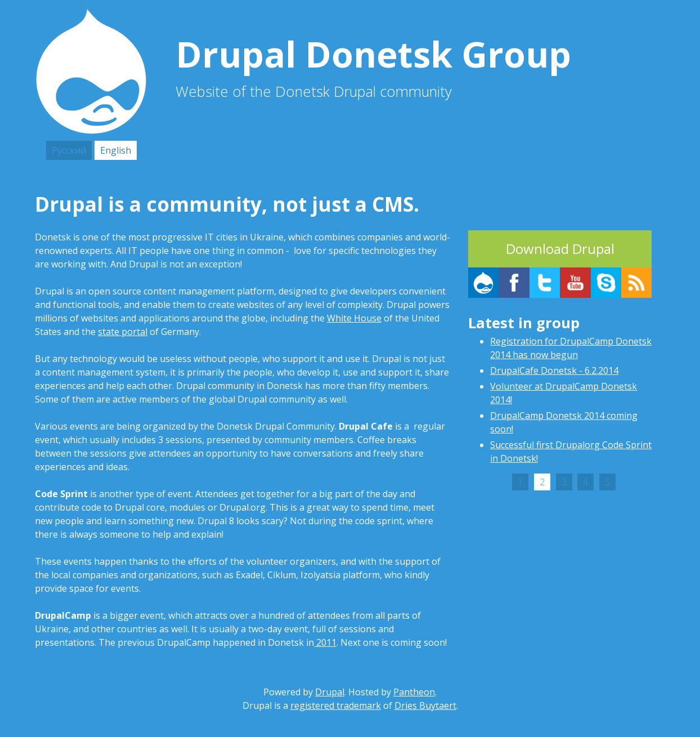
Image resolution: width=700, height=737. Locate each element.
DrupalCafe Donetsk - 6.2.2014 (554, 370)
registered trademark (336, 705)
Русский (69, 150)
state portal (123, 332)
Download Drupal (560, 249)
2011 (325, 642)
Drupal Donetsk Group (378, 54)
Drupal (330, 692)
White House (354, 318)
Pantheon (414, 692)
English (116, 150)
